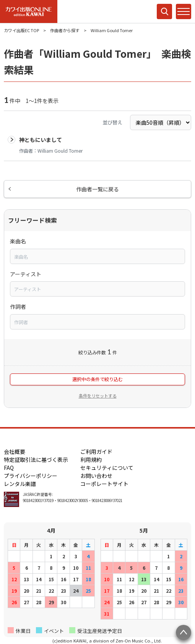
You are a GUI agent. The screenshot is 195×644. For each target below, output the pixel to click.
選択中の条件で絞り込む (97, 379)
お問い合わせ (96, 476)
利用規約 (91, 460)
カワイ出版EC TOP (21, 30)
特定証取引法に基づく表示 (36, 460)
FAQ (9, 468)
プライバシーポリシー (31, 476)
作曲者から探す (65, 30)
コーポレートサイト (104, 484)
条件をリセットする (98, 396)
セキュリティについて (107, 468)
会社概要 (15, 452)
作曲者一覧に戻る (97, 189)
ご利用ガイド (96, 452)
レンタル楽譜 (20, 484)
